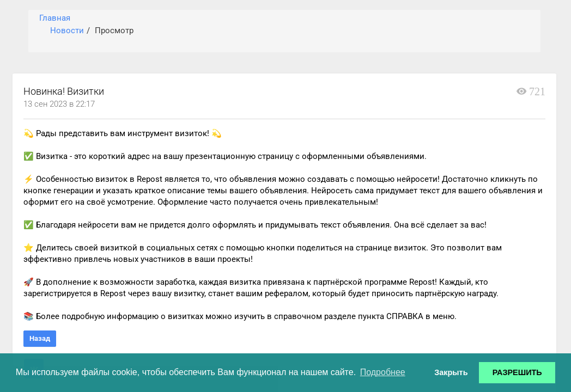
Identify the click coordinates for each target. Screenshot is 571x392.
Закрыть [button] (451, 372)
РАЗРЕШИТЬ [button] (517, 372)
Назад (40, 338)
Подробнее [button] (383, 372)
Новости (67, 30)
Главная (55, 18)
